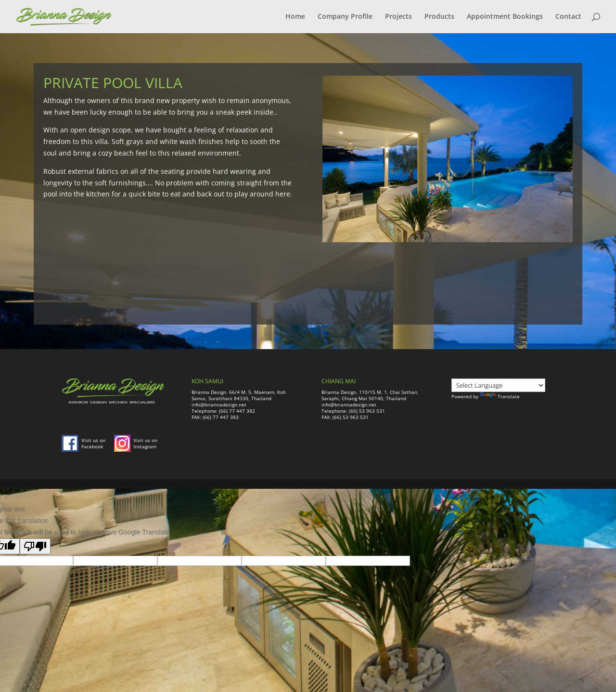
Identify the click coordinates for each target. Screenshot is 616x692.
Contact (568, 17)
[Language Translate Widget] (498, 385)
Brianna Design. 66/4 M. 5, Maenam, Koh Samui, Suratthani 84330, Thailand (239, 395)
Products (439, 17)
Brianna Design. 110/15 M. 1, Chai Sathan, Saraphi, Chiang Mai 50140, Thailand (370, 395)
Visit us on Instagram (145, 443)
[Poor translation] (35, 546)
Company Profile (345, 17)
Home (295, 17)
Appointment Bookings (505, 17)
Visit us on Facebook (93, 443)
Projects (398, 17)
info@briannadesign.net (219, 405)
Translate (500, 396)
